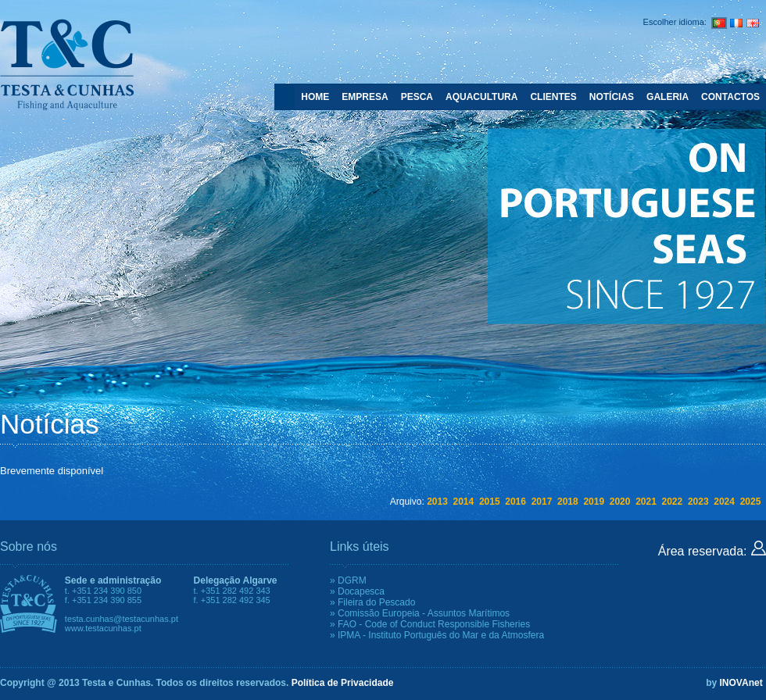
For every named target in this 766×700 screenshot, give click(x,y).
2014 (464, 502)
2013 (437, 502)
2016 (515, 502)
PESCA (417, 97)
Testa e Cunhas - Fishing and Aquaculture (67, 64)
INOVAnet (741, 683)
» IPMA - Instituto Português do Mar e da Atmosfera (437, 635)
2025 (751, 502)
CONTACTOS (730, 97)
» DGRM (348, 580)
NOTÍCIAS (612, 97)
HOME (315, 97)
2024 (724, 502)
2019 (594, 502)
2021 (646, 502)
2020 (620, 502)
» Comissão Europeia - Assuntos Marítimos (420, 613)
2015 (490, 502)
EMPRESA (365, 97)
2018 (568, 502)
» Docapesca (357, 591)
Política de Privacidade (343, 683)
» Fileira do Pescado (372, 602)
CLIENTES (553, 97)
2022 (673, 502)
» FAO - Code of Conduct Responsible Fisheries (430, 624)
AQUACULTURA (481, 97)
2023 (698, 502)
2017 (542, 502)
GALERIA (668, 97)
